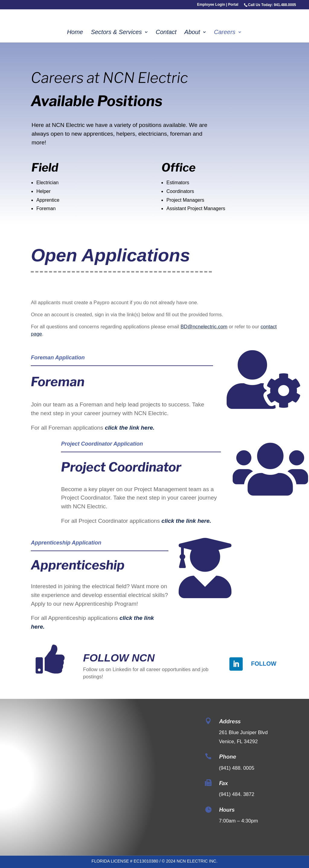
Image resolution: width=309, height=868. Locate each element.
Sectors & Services (116, 33)
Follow (264, 664)
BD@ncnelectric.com (204, 327)
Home (75, 33)
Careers (225, 33)
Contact (166, 33)
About (192, 33)
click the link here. (130, 428)
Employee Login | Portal (218, 5)
